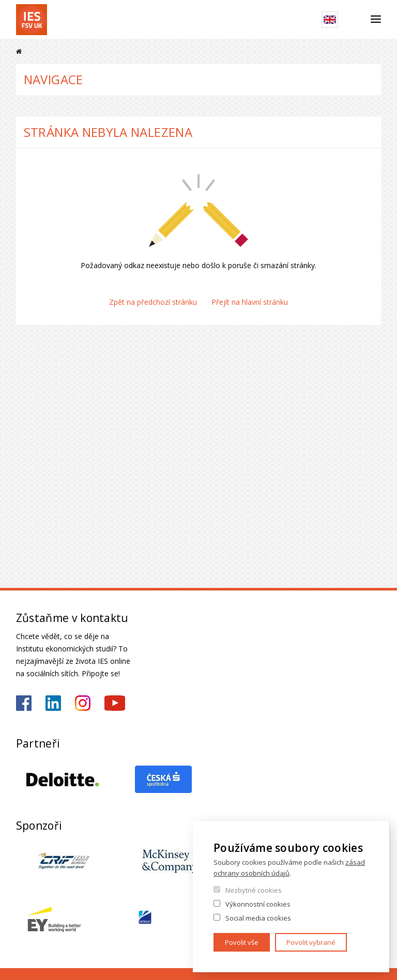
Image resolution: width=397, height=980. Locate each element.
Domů (19, 51)
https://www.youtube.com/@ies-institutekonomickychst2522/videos (115, 703)
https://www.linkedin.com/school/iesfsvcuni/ (53, 703)
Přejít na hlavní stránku (250, 302)
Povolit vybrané (311, 942)
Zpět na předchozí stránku (153, 302)
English (330, 20)
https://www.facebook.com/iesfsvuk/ (24, 703)
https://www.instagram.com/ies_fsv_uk (83, 703)
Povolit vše (242, 942)
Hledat (354, 20)
